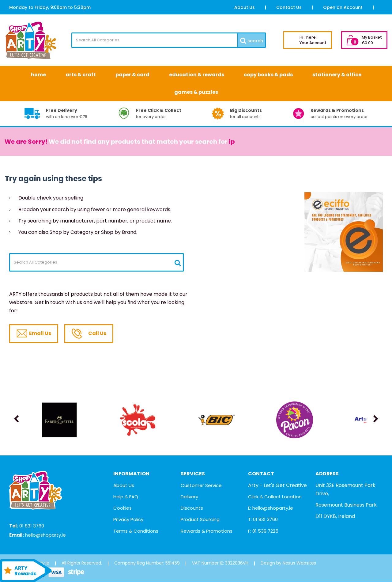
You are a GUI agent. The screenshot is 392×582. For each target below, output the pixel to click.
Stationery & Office (337, 75)
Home (38, 75)
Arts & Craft (81, 75)
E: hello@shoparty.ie (271, 508)
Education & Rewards (197, 75)
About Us (245, 7)
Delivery (189, 497)
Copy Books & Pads (268, 75)
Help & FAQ (126, 497)
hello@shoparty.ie (45, 535)
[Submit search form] (251, 40)
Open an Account (343, 7)
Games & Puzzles (196, 92)
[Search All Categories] (169, 40)
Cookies (123, 508)
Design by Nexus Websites (288, 563)
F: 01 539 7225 (263, 531)
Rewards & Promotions (207, 531)
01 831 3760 (32, 526)
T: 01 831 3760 (263, 519)
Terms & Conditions (136, 531)
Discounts (192, 508)
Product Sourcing (200, 519)
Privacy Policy (128, 519)
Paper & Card (132, 75)
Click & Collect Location (275, 497)
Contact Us (289, 7)
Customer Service (201, 485)
